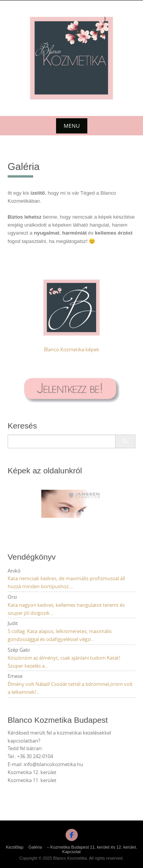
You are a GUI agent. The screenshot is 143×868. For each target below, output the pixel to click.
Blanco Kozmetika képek (71, 349)
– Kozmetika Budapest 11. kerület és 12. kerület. (92, 847)
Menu (72, 126)
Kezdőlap (14, 847)
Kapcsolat (71, 852)
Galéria (35, 847)
